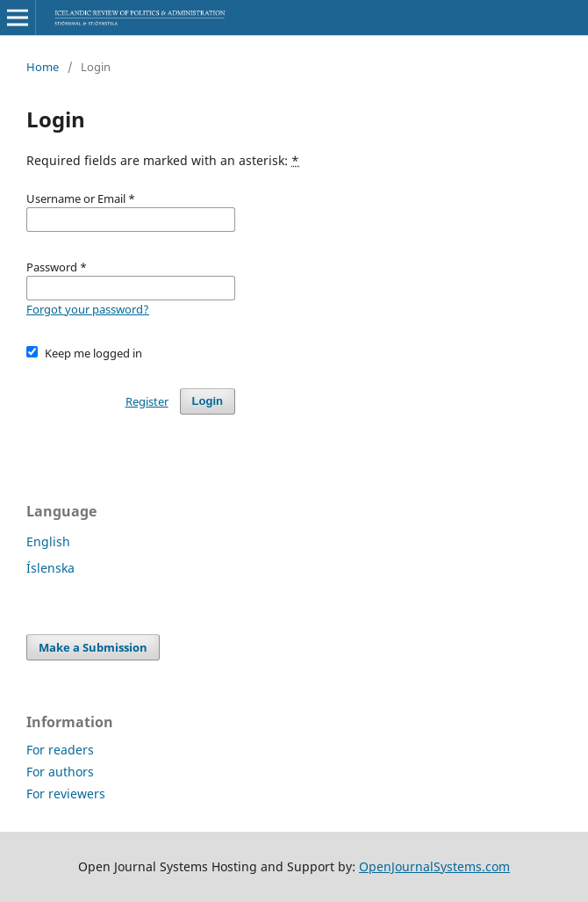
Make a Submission (93, 647)
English (48, 541)
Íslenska (50, 568)
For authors (60, 772)
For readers (60, 750)
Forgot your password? (88, 309)
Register (147, 401)
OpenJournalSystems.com (434, 866)
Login (208, 401)
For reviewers (66, 794)
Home (43, 67)
